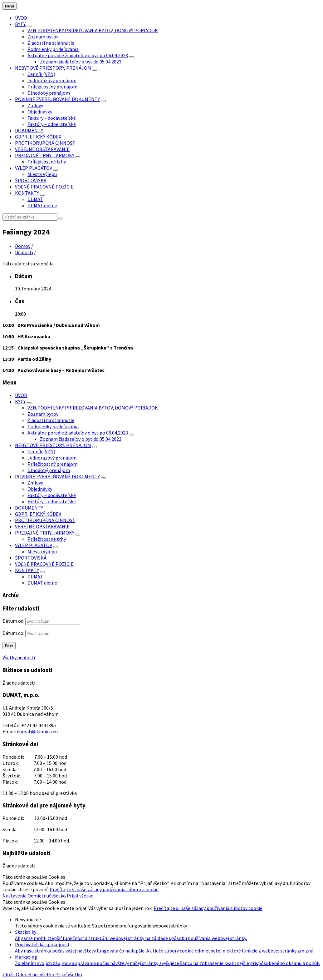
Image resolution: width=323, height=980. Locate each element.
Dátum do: (13, 633)
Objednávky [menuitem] (40, 112)
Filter (9, 646)
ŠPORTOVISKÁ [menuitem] (31, 180)
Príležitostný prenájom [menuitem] (52, 87)
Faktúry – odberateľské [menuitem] (52, 124)
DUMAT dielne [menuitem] (42, 205)
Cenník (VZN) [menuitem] (41, 74)
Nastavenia (15, 896)
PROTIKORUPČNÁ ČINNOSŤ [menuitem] (45, 143)
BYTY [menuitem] (20, 24)
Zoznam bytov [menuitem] (43, 37)
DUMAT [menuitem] (35, 199)
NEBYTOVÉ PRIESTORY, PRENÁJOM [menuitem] (53, 68)
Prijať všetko (80, 896)
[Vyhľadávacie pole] (30, 217)
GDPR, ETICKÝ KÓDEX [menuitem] (38, 137)
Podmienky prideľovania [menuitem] (53, 49)
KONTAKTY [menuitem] (27, 193)
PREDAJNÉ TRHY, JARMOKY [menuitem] (45, 155)
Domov (23, 246)
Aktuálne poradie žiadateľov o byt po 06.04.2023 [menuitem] (78, 55)
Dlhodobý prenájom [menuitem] (49, 93)
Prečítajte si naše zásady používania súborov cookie (104, 889)
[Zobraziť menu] (29, 26)
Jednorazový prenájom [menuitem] (52, 80)
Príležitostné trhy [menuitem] (47, 162)
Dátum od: (13, 621)
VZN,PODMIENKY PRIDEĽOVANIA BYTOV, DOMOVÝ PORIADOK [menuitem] (93, 30)
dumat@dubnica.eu (37, 731)
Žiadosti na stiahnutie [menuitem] (51, 43)
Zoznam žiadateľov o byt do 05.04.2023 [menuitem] (81, 62)
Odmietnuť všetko (47, 896)
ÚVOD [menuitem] (21, 18)
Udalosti (24, 252)
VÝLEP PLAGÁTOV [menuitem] (34, 168)
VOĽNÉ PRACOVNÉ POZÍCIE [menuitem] (44, 187)
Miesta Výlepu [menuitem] (42, 174)
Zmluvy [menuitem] (35, 105)
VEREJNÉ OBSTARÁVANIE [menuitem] (42, 149)
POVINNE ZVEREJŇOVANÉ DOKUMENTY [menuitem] (57, 99)
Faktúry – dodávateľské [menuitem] (52, 118)
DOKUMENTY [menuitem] (29, 130)
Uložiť (9, 974)
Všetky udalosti (19, 657)
